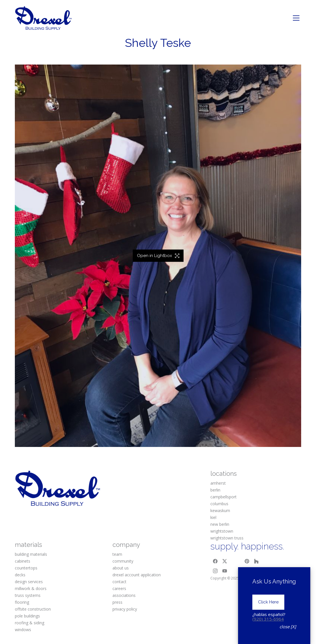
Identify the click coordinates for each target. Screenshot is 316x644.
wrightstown (222, 531)
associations (124, 595)
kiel (213, 517)
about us (121, 568)
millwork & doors (31, 588)
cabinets (23, 561)
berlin (215, 490)
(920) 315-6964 (268, 632)
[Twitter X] (225, 561)
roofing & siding (30, 623)
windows (23, 630)
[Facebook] (215, 561)
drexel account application (137, 575)
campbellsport (224, 497)
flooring (22, 602)
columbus (219, 504)
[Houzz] (257, 561)
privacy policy (125, 609)
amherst (218, 483)
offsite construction (33, 609)
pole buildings (27, 616)
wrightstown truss (227, 538)
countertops (26, 568)
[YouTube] (225, 571)
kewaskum (220, 510)
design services (29, 582)
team (117, 554)
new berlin (220, 524)
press (117, 602)
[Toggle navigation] (296, 18)
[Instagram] (215, 571)
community (123, 561)
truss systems (28, 595)
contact (119, 582)
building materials (31, 554)
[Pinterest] (247, 561)
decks (20, 575)
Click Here (268, 615)
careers (119, 588)
